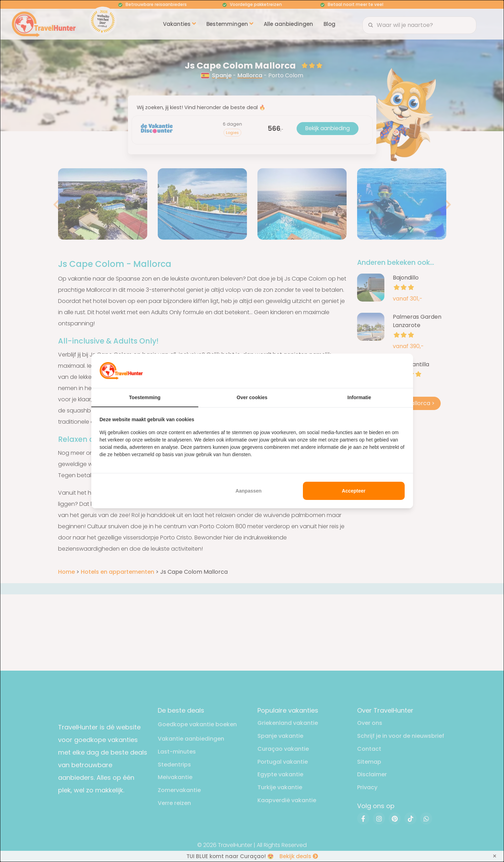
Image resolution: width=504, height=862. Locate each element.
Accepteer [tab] (354, 491)
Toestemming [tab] (145, 397)
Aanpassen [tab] (249, 491)
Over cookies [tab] (252, 397)
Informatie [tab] (359, 397)
